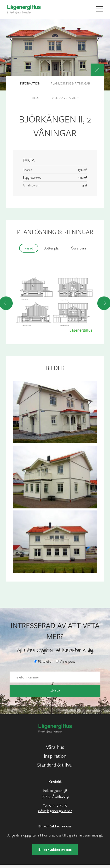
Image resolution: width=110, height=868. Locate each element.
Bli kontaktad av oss (55, 849)
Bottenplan (52, 248)
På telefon (44, 661)
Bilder (36, 98)
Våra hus (55, 747)
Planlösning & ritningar (70, 83)
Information (30, 83)
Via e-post (65, 661)
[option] (55, 303)
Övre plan (78, 248)
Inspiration (55, 756)
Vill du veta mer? (65, 98)
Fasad (29, 248)
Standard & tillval (55, 765)
